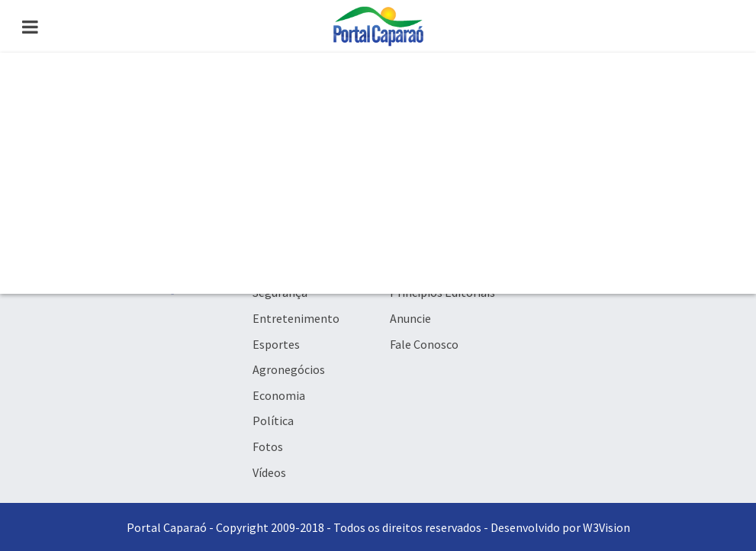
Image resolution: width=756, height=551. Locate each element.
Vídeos (269, 472)
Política (273, 420)
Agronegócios (289, 369)
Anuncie (410, 318)
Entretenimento (296, 318)
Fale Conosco (424, 344)
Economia (279, 395)
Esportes (276, 344)
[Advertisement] (378, 173)
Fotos (268, 446)
